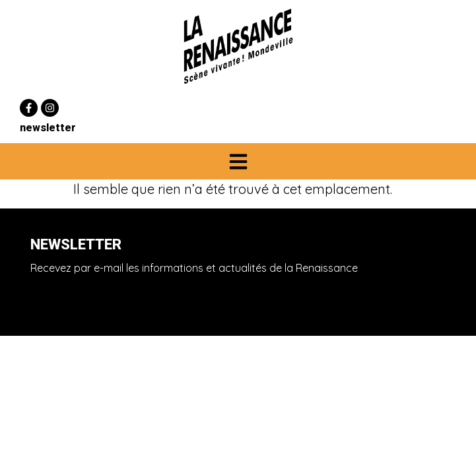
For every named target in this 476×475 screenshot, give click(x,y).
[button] (238, 161)
